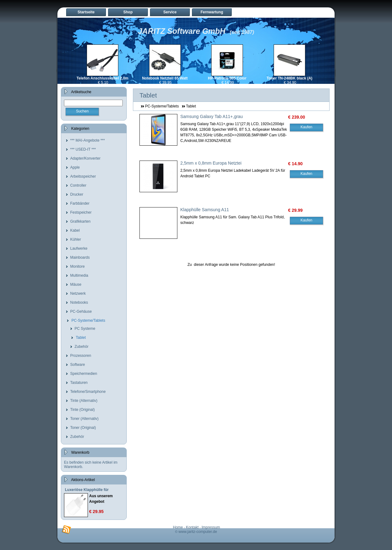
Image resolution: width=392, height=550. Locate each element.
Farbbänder (80, 203)
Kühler (76, 239)
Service (170, 12)
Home (178, 527)
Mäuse (76, 284)
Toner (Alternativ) (84, 419)
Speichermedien (84, 374)
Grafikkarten (80, 221)
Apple (75, 167)
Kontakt (192, 527)
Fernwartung (212, 12)
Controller (78, 185)
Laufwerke (79, 248)
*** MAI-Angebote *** (87, 140)
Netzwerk (78, 293)
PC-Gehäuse (81, 311)
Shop (128, 12)
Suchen (82, 111)
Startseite (86, 12)
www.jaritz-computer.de (198, 532)
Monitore (77, 266)
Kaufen (306, 127)
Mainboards (80, 257)
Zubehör (82, 347)
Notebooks (79, 302)
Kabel (75, 230)
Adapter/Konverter (85, 158)
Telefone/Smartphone (88, 392)
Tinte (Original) (82, 410)
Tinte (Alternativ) (84, 401)
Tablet (81, 338)
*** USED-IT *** (83, 149)
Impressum (211, 527)
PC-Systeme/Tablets (88, 320)
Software (77, 365)
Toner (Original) (83, 428)
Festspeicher (81, 212)
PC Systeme (85, 329)
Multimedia (79, 275)
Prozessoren (81, 356)
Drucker (77, 194)
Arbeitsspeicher (83, 176)
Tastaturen (79, 383)
